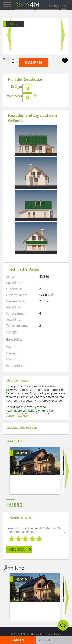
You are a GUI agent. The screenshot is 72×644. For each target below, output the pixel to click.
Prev (9, 35)
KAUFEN (34, 62)
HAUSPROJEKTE (55, 6)
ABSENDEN (17, 549)
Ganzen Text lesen (18, 416)
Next (63, 35)
